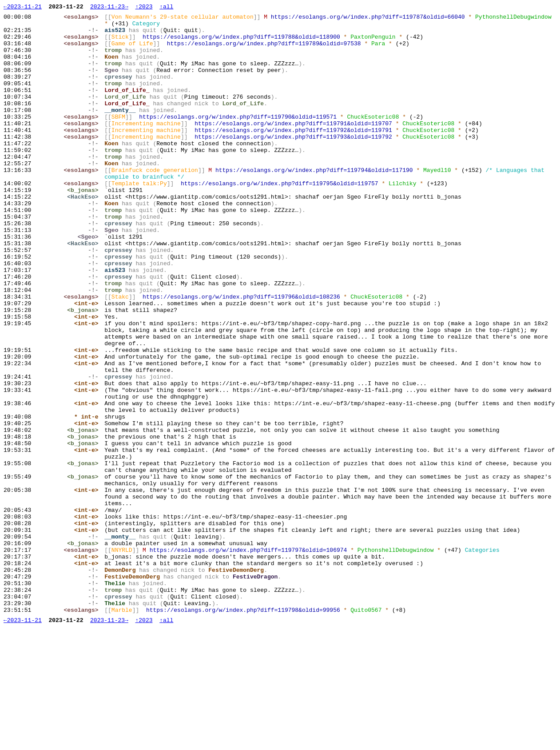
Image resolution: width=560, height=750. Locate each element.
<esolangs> (83, 19)
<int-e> (89, 363)
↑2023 (144, 8)
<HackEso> (85, 235)
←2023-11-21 (23, 8)
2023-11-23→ (109, 8)
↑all (166, 8)
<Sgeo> (90, 283)
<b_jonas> (85, 227)
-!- (95, 35)
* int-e (89, 499)
